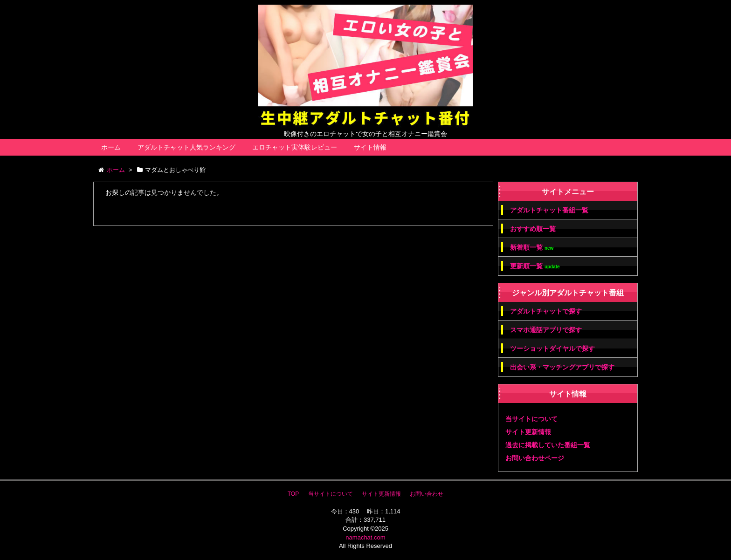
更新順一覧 (535, 266)
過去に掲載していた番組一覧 (548, 445)
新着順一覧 (532, 248)
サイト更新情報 (528, 432)
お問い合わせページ (535, 458)
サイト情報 (370, 147)
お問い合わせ (427, 494)
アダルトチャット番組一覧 (549, 210)
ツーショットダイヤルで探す (552, 348)
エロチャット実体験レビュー (295, 147)
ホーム (111, 147)
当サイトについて (531, 419)
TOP (293, 494)
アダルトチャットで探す (546, 311)
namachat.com (365, 537)
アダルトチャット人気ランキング (186, 147)
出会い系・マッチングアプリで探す (562, 367)
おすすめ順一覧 (533, 229)
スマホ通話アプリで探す (546, 330)
